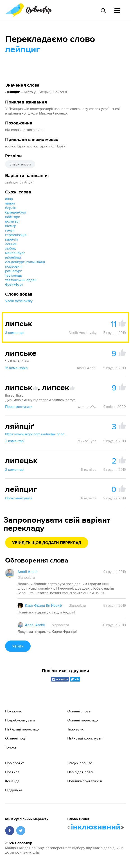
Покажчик (13, 711)
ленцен (11, 244)
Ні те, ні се (88, 469)
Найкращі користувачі (85, 738)
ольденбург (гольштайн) (25, 262)
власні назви (20, 164)
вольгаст (12, 221)
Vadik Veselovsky (19, 301)
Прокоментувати (19, 406)
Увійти (18, 646)
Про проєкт (14, 763)
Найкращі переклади (22, 729)
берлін (11, 208)
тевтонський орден (21, 280)
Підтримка (14, 790)
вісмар (11, 226)
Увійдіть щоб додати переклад (47, 543)
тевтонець (14, 275)
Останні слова (79, 711)
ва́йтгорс (12, 217)
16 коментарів (16, 368)
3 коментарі (15, 333)
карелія (11, 239)
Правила (12, 772)
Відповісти (26, 577)
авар (9, 199)
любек (10, 248)
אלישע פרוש (87, 406)
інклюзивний (96, 827)
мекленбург (15, 253)
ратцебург (14, 271)
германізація (16, 235)
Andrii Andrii (87, 368)
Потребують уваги (20, 720)
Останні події (16, 738)
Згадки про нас (80, 763)
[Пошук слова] (103, 11)
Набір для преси (81, 772)
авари (10, 203)
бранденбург (16, 212)
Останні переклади (83, 720)
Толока (11, 747)
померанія (14, 266)
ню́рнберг (13, 257)
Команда (12, 781)
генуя (10, 230)
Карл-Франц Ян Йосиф (43, 605)
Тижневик (75, 729)
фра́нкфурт (14, 284)
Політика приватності (85, 781)
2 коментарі (15, 441)
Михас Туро (87, 441)
